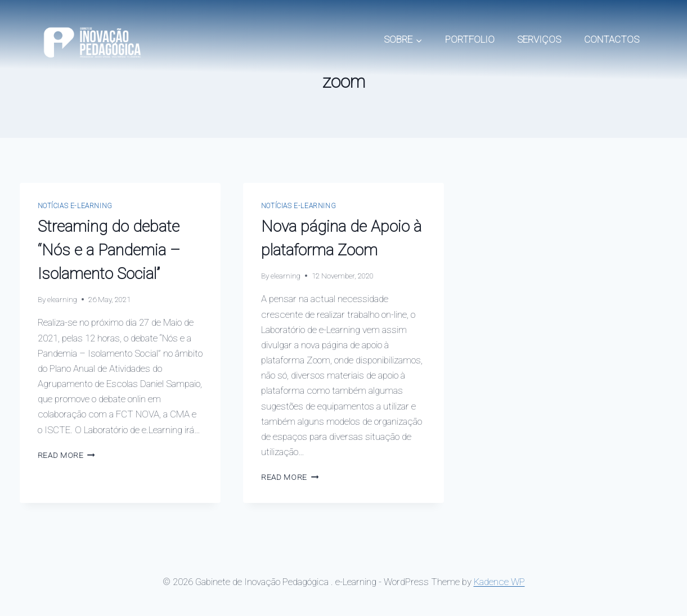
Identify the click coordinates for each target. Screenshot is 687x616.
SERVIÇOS (539, 39)
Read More (67, 455)
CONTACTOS (612, 39)
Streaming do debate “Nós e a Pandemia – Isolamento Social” (109, 250)
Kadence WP (499, 582)
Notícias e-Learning (75, 206)
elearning (62, 299)
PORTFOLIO (470, 39)
